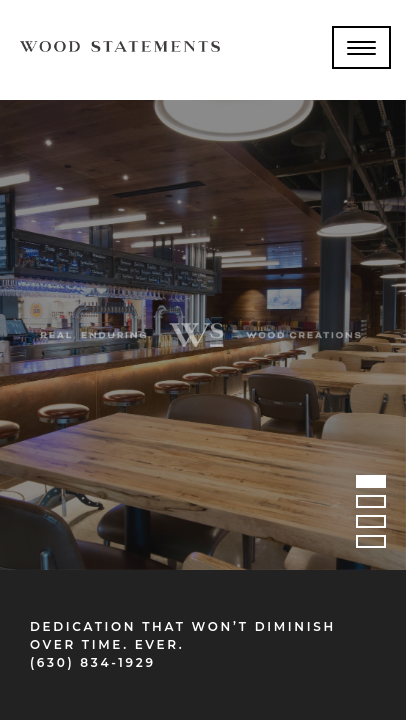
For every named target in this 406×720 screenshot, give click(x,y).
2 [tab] (371, 505)
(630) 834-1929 (93, 662)
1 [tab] (371, 485)
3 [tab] (371, 525)
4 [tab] (371, 545)
